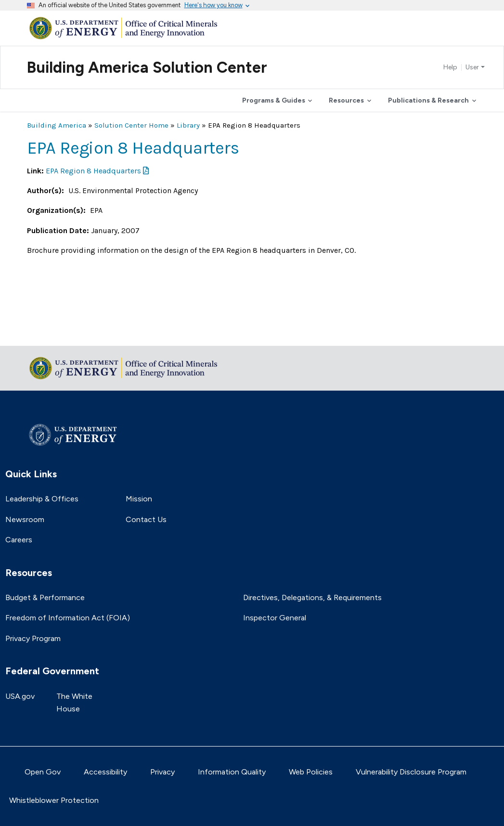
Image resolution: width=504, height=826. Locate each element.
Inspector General (275, 618)
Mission (139, 499)
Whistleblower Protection (54, 800)
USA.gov (20, 696)
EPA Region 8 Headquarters (93, 171)
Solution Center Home (131, 125)
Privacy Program (33, 638)
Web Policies (311, 772)
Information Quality (232, 772)
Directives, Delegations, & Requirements (312, 597)
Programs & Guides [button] (274, 100)
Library (188, 125)
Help (450, 67)
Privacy (162, 772)
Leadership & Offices (42, 499)
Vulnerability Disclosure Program (411, 772)
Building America (57, 125)
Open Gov (43, 772)
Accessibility (105, 772)
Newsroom (25, 519)
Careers (19, 540)
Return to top (51, 332)
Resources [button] (346, 100)
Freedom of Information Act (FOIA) (68, 618)
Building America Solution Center (147, 67)
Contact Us (146, 519)
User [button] (472, 67)
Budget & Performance (45, 597)
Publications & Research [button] (428, 100)
